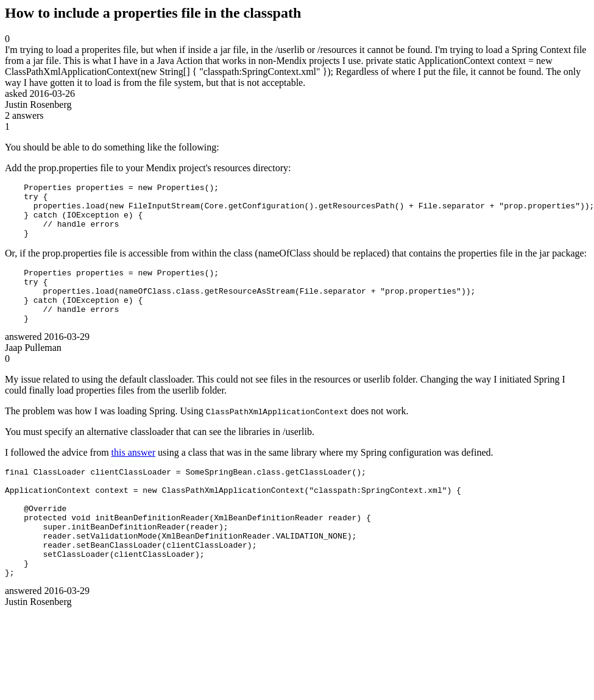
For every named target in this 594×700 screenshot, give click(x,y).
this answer (133, 474)
